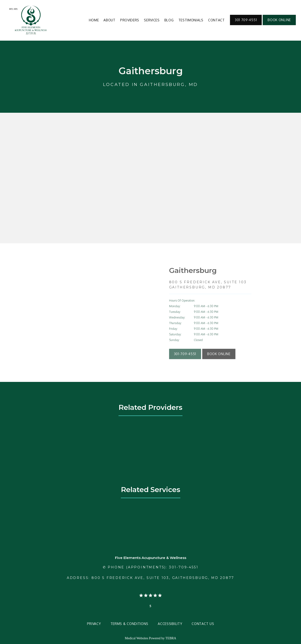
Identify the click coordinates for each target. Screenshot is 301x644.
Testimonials (191, 20)
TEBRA (171, 638)
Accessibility (170, 624)
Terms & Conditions (130, 624)
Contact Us (203, 624)
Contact (216, 20)
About (109, 20)
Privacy (94, 624)
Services (152, 20)
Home (94, 20)
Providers (130, 20)
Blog (169, 20)
